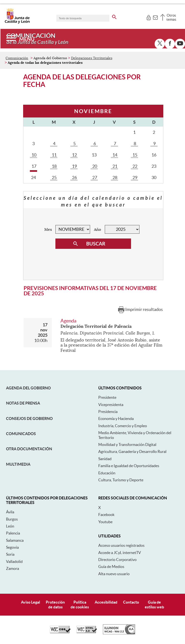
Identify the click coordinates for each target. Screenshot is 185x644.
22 (134, 166)
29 (134, 177)
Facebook (106, 515)
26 (74, 177)
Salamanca (15, 540)
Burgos (12, 519)
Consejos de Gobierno (29, 419)
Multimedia (18, 464)
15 (134, 155)
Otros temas (171, 17)
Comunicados (21, 434)
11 (54, 155)
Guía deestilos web (154, 604)
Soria (10, 554)
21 (114, 166)
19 (74, 166)
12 (74, 155)
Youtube (105, 522)
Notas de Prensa (23, 403)
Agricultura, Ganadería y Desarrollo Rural (132, 451)
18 (54, 166)
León (10, 526)
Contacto (131, 602)
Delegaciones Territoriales (92, 58)
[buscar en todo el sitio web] (114, 16)
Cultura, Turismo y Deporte (121, 480)
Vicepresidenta (111, 405)
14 (114, 155)
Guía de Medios (111, 567)
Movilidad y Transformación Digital (127, 444)
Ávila (10, 512)
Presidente (107, 397)
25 (54, 177)
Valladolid (14, 561)
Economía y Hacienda (116, 419)
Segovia (12, 547)
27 (94, 177)
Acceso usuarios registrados (121, 545)
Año (97, 230)
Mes (48, 230)
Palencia (13, 533)
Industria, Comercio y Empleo (123, 426)
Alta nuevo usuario (114, 574)
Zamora (13, 568)
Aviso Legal (30, 602)
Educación (107, 473)
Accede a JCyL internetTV (120, 553)
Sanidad (105, 459)
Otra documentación (29, 449)
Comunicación (17, 58)
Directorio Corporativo (117, 560)
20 (94, 166)
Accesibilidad (106, 602)
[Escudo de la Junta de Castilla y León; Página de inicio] (17, 23)
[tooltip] (149, 17)
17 (33, 166)
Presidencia (108, 412)
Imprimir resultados (144, 309)
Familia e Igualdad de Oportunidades (129, 466)
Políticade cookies (80, 604)
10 (33, 155)
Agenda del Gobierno (28, 388)
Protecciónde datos (55, 604)
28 (114, 177)
